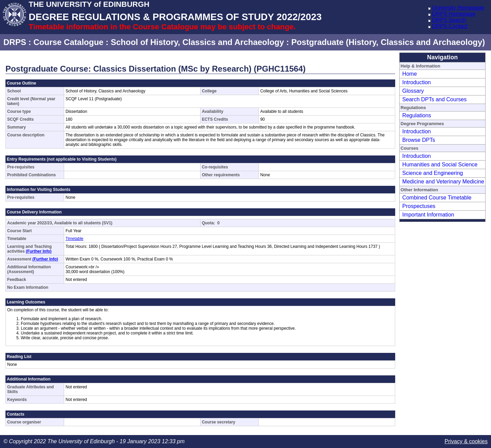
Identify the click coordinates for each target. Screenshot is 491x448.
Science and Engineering (433, 173)
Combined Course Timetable (437, 198)
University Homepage (458, 8)
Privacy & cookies (466, 441)
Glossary (413, 91)
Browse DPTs (419, 140)
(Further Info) (39, 251)
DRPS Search (449, 20)
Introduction (417, 82)
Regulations (417, 115)
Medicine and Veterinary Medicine (443, 182)
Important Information (428, 215)
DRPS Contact (450, 26)
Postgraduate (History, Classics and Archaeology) (388, 42)
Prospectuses (419, 206)
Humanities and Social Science (440, 165)
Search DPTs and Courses (435, 99)
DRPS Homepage (454, 14)
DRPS (15, 42)
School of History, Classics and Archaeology (197, 42)
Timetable (74, 239)
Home (410, 74)
